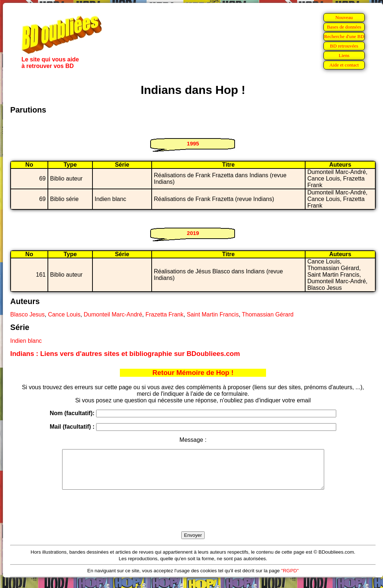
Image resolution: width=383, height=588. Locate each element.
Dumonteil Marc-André (113, 314)
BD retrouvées (344, 46)
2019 (193, 233)
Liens (344, 55)
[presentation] (193, 519)
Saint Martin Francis (213, 314)
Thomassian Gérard (268, 314)
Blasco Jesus (27, 314)
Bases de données (344, 27)
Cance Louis (64, 314)
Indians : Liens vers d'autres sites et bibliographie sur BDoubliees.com (125, 354)
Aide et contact (344, 65)
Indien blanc (26, 341)
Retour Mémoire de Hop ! (193, 373)
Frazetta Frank (164, 314)
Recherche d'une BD (344, 36)
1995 (193, 143)
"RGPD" (290, 578)
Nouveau (344, 17)
